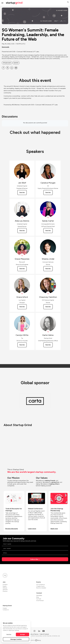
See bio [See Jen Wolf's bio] (22, 192)
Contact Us (6, 610)
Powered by (35, 640)
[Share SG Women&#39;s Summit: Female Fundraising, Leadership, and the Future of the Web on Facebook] (3, 68)
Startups (5, 588)
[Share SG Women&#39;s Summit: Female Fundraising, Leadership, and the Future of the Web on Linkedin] (12, 68)
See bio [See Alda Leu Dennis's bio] (22, 231)
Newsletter (39, 595)
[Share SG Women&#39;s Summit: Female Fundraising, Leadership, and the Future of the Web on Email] (16, 68)
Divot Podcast (40, 601)
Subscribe (34, 559)
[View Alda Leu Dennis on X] (22, 217)
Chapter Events (40, 586)
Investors (5, 585)
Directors (5, 591)
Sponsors (5, 590)
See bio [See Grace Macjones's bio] (22, 269)
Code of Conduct (44, 634)
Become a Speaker (41, 588)
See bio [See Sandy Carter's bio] (48, 231)
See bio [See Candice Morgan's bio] (48, 192)
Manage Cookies (16, 639)
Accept (23, 634)
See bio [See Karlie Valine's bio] (48, 345)
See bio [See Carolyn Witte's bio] (22, 345)
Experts (5, 586)
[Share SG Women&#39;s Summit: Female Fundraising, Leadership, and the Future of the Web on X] (8, 68)
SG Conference (41, 585)
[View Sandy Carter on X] (48, 217)
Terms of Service (34, 634)
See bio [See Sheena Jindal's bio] (48, 269)
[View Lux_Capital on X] (22, 294)
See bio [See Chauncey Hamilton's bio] (48, 307)
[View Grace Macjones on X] (22, 255)
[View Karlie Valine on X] (48, 332)
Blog (38, 597)
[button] (68, 2)
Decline (9, 634)
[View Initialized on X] (22, 179)
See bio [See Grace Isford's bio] (22, 307)
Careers (5, 608)
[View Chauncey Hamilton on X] (48, 294)
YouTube (39, 599)
